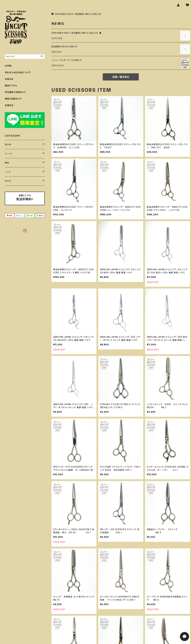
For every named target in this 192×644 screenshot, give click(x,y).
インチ (8, 172)
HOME (8, 66)
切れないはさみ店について (18, 72)
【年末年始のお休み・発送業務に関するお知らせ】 (76, 14)
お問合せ (9, 105)
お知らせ (9, 79)
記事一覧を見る (121, 77)
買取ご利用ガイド (13, 99)
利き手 (8, 181)
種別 (7, 163)
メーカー (9, 154)
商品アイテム (11, 86)
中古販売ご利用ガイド (15, 92)
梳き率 (8, 144)
